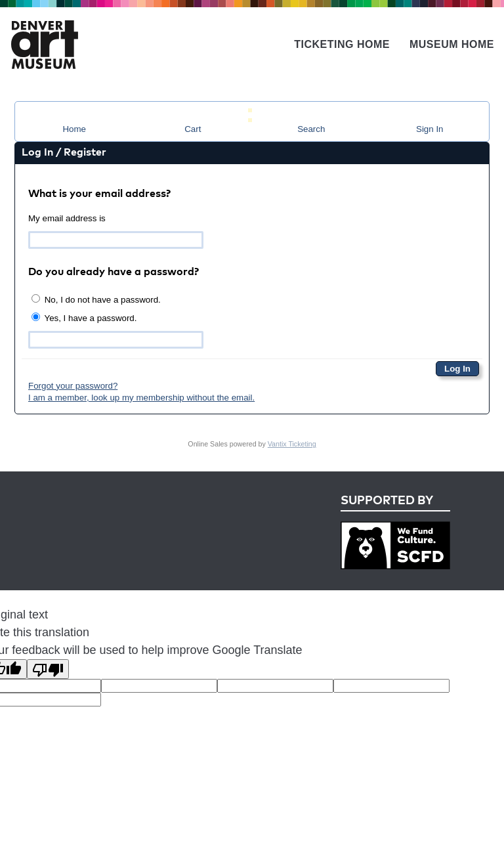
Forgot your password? (73, 386)
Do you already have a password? (114, 272)
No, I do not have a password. (96, 299)
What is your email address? (99, 194)
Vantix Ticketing (292, 444)
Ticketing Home (342, 44)
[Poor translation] (48, 669)
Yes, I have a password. (84, 318)
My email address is (67, 218)
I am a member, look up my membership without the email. (141, 398)
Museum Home (452, 44)
